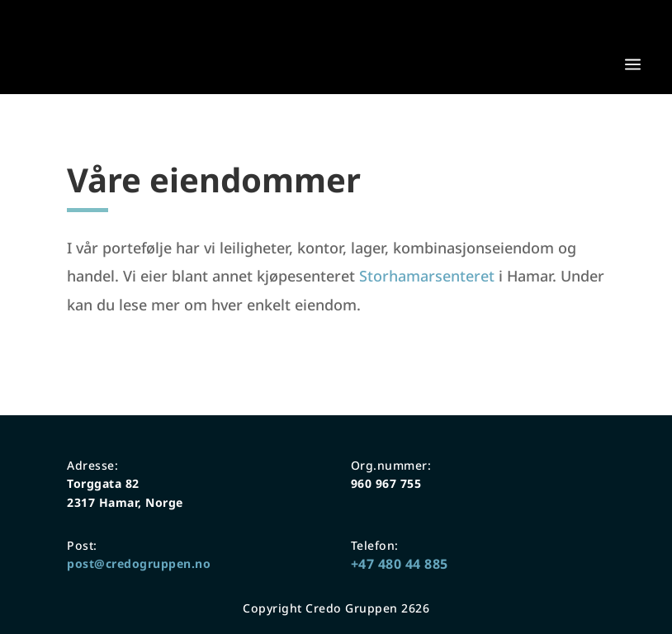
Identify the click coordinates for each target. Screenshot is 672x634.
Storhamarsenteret (427, 276)
